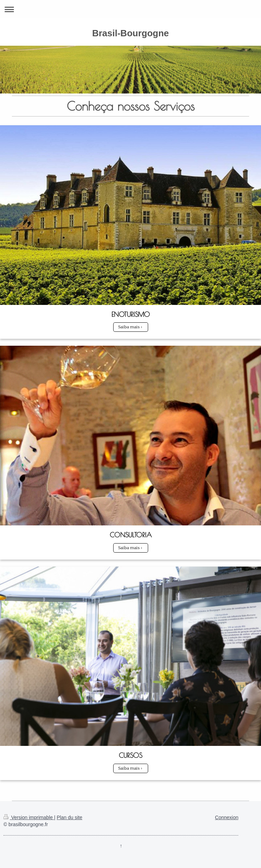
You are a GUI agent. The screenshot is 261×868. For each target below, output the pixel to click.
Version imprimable (29, 817)
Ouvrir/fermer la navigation (130, 9)
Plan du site (69, 817)
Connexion (227, 817)
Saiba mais (129, 327)
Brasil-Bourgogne (131, 33)
